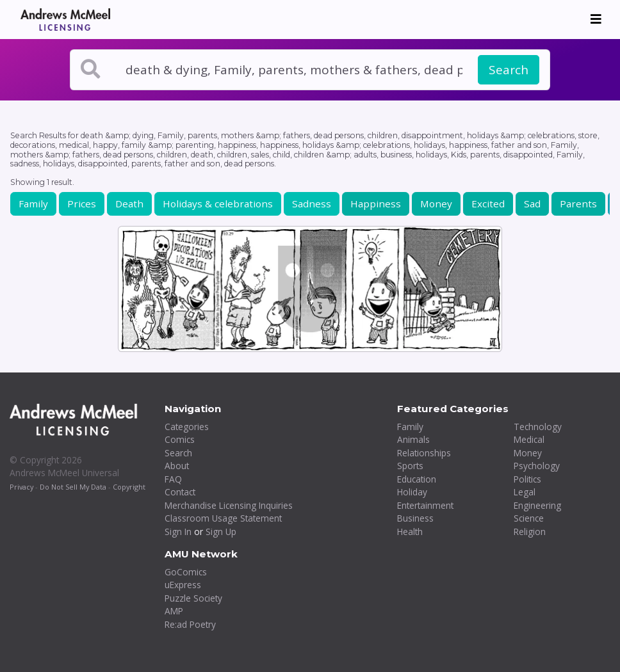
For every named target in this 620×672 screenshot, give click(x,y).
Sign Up (221, 532)
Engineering (537, 505)
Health (410, 532)
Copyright (129, 487)
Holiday (412, 492)
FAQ (173, 479)
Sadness (312, 204)
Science (529, 518)
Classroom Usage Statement (223, 518)
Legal (525, 492)
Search (509, 70)
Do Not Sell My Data (73, 487)
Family (33, 204)
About (177, 466)
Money (436, 204)
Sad (532, 204)
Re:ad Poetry (190, 624)
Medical (529, 439)
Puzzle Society (193, 598)
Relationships (424, 453)
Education (417, 479)
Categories (187, 427)
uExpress (183, 585)
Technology (538, 427)
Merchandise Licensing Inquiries (229, 505)
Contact (180, 492)
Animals (413, 439)
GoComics (186, 572)
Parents (578, 204)
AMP (174, 611)
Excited (488, 204)
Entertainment (425, 505)
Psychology (537, 466)
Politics (527, 479)
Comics (180, 439)
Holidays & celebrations (218, 204)
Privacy (21, 487)
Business (415, 518)
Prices (82, 204)
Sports (410, 466)
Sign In (178, 532)
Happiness (376, 204)
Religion (530, 532)
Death (129, 204)
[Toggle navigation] (596, 19)
